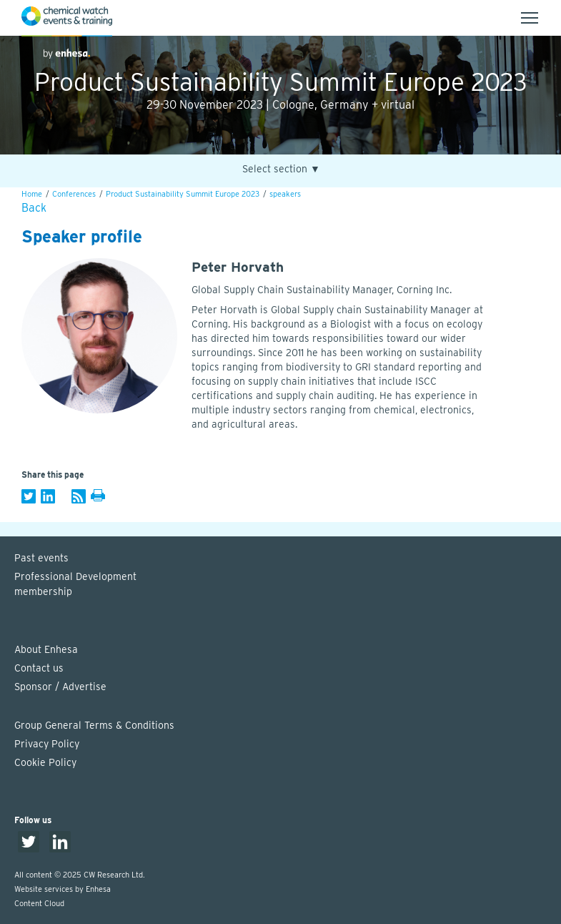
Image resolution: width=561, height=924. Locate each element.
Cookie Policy (45, 762)
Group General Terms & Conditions (94, 725)
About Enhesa (46, 649)
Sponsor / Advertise (60, 687)
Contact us (39, 668)
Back (34, 208)
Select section (281, 169)
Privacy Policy (47, 744)
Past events (41, 558)
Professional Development (288, 585)
